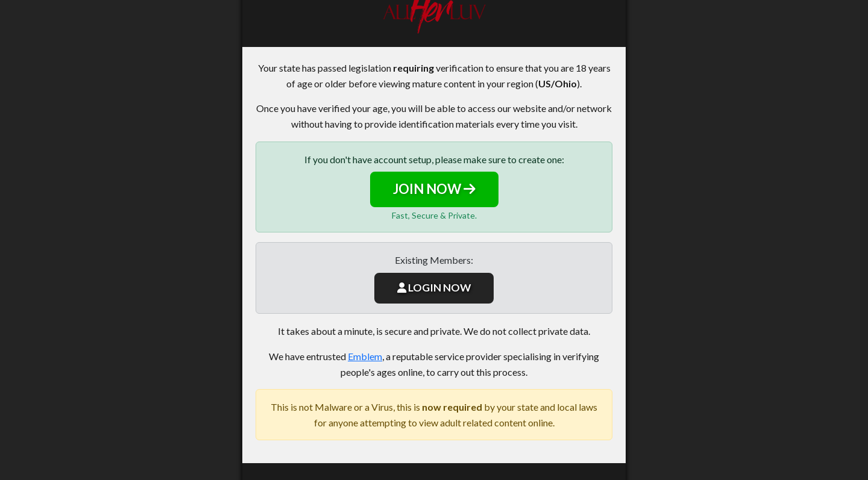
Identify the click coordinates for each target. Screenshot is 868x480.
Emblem (365, 356)
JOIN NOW (434, 189)
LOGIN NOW (434, 288)
